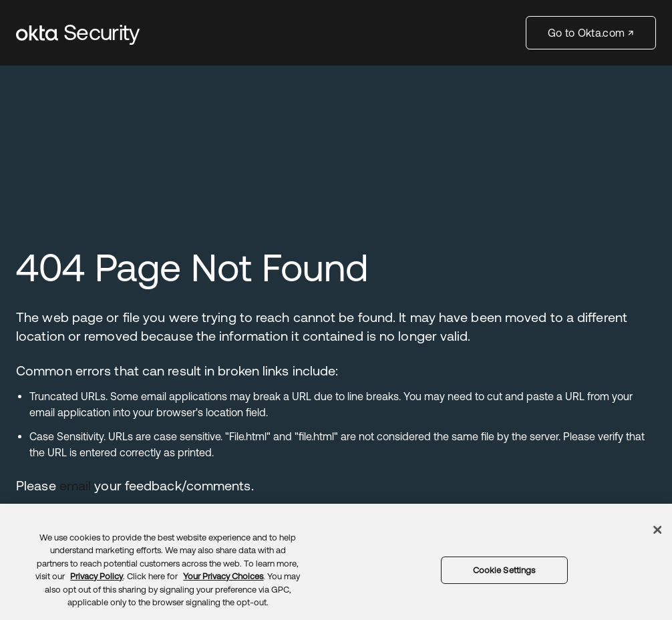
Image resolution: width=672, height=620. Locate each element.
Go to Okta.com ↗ (591, 33)
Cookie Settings (504, 570)
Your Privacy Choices (223, 576)
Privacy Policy (97, 576)
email (75, 485)
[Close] (658, 530)
